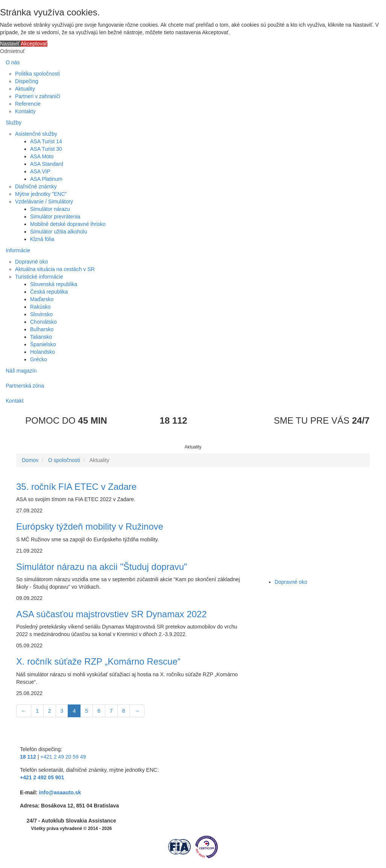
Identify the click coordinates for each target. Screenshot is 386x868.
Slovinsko (41, 314)
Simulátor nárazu (50, 209)
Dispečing (27, 81)
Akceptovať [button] (34, 44)
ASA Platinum (46, 179)
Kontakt (14, 401)
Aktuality (25, 89)
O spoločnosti (64, 460)
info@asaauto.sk (60, 792)
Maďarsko (42, 299)
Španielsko (43, 344)
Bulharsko (42, 329)
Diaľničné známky (36, 186)
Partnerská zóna (25, 386)
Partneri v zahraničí (38, 96)
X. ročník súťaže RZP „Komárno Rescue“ (98, 661)
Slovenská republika (54, 284)
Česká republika (49, 292)
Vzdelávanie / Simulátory (44, 201)
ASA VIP (40, 171)
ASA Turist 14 (46, 141)
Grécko (39, 359)
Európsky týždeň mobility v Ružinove (90, 526)
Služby (14, 123)
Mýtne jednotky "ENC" (41, 194)
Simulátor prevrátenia (55, 217)
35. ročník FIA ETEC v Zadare (76, 487)
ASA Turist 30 (46, 149)
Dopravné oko (31, 262)
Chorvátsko (43, 322)
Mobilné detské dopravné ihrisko (68, 224)
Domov (30, 460)
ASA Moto (42, 156)
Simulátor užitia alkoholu (59, 232)
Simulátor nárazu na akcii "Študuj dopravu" (102, 567)
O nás (13, 62)
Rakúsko (40, 307)
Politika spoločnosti (37, 74)
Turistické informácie (39, 277)
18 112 (28, 757)
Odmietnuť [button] (12, 51)
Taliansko (41, 337)
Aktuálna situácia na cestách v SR (55, 269)
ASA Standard (47, 164)
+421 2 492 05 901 (42, 777)
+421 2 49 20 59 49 (63, 757)
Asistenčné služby (36, 134)
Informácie (18, 250)
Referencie (28, 104)
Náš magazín (21, 371)
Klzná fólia (42, 239)
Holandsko (43, 352)
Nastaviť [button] (10, 44)
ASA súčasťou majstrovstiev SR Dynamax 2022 (112, 614)
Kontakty (25, 111)
